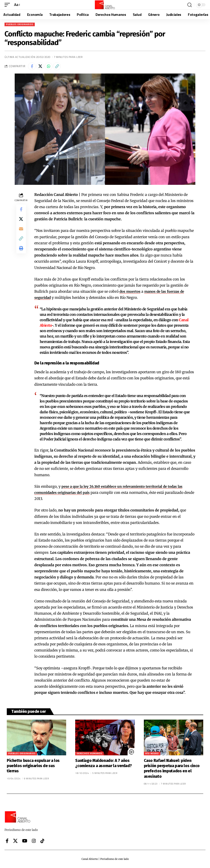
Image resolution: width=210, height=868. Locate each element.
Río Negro (152, 753)
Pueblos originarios (20, 24)
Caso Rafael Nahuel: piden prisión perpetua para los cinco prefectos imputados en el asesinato (172, 768)
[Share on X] (40, 66)
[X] (15, 841)
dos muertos (131, 291)
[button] (8, 5)
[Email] (21, 232)
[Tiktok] (42, 841)
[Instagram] (34, 841)
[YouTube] (25, 841)
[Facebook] (7, 841)
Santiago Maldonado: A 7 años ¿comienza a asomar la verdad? (103, 763)
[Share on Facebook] (32, 66)
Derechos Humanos (89, 753)
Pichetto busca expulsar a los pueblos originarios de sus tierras (33, 766)
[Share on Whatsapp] (49, 66)
